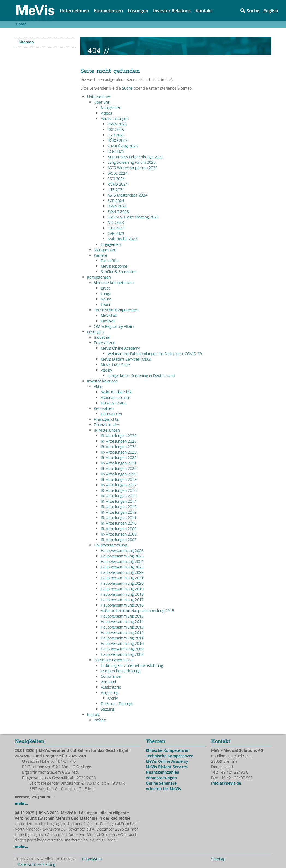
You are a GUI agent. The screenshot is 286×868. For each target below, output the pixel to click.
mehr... (21, 803)
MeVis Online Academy (167, 761)
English (271, 11)
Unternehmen (74, 11)
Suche (253, 11)
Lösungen (138, 11)
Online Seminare (161, 783)
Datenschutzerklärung (36, 864)
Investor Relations (172, 11)
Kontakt (204, 11)
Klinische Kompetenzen (168, 750)
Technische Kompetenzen (170, 756)
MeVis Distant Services (167, 767)
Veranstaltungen (161, 778)
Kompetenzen (108, 11)
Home (21, 24)
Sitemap (26, 42)
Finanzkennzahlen (163, 772)
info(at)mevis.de (226, 783)
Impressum (92, 859)
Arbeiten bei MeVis (163, 789)
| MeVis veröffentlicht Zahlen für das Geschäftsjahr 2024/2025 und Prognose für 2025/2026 (73, 753)
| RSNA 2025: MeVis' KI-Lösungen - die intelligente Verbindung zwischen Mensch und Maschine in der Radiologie (72, 815)
